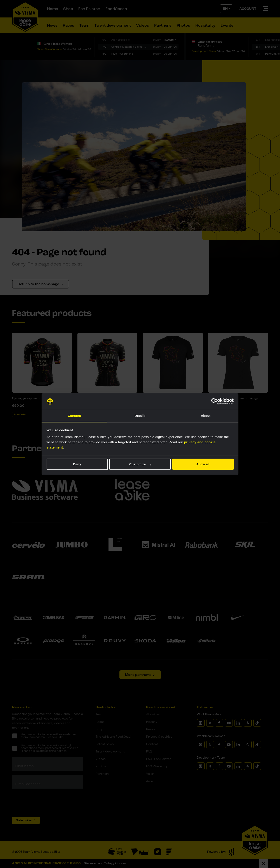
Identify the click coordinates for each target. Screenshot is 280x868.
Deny (77, 464)
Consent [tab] (74, 416)
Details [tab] (140, 416)
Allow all (203, 464)
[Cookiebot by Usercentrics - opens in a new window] (214, 401)
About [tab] (206, 416)
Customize (140, 464)
